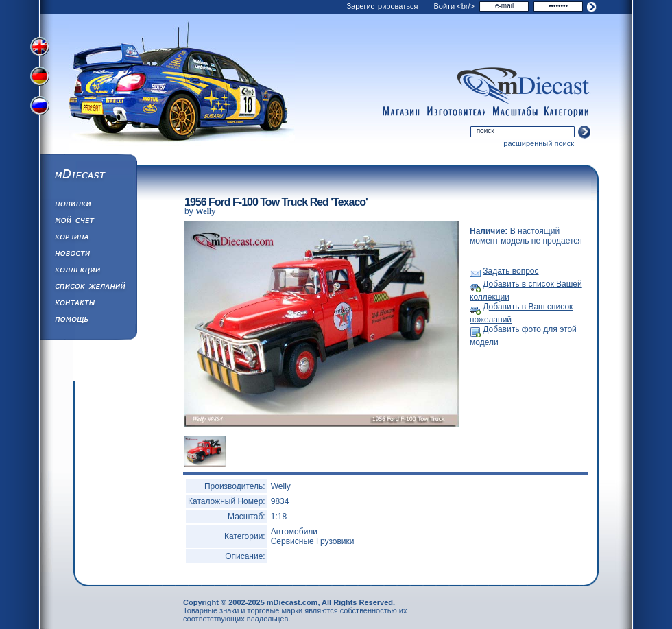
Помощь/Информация (88, 321)
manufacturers (456, 112)
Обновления (88, 206)
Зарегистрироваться (382, 6)
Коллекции (88, 272)
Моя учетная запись (88, 222)
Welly (205, 211)
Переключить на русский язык (41, 108)
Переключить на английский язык (41, 47)
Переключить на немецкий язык (41, 78)
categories (567, 112)
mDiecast (88, 176)
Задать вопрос (511, 271)
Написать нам (88, 305)
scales (515, 112)
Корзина (88, 239)
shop (401, 112)
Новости (88, 255)
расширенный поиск (539, 143)
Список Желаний (88, 288)
